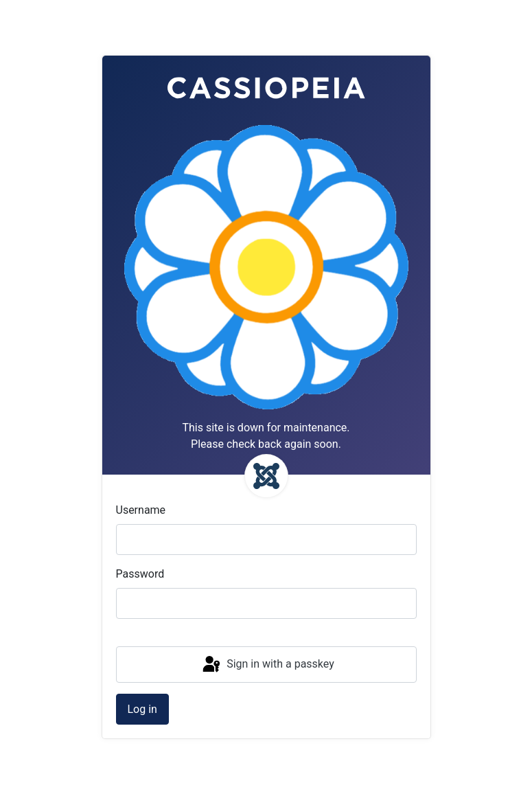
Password (140, 574)
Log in (142, 709)
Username (141, 510)
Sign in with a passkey (267, 665)
